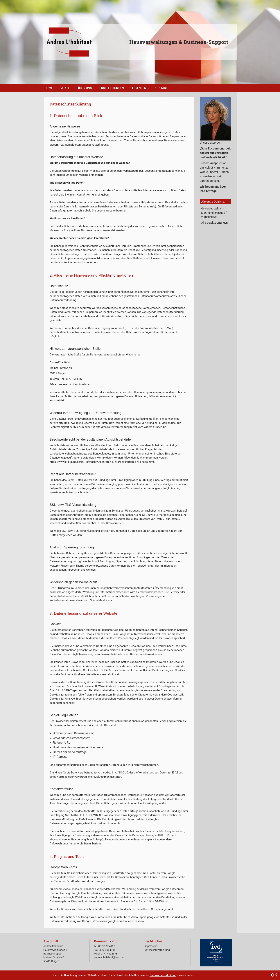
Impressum (151, 946)
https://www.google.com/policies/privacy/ (118, 921)
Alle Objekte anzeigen (214, 223)
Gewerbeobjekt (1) (212, 209)
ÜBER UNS (85, 88)
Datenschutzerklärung (163, 975)
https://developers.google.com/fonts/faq (149, 917)
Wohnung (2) (209, 217)
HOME (49, 88)
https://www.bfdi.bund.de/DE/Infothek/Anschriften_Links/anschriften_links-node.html (102, 462)
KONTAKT (161, 88)
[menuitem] (49, 88)
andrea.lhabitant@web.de (109, 957)
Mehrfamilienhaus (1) (214, 213)
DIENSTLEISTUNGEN (110, 88)
